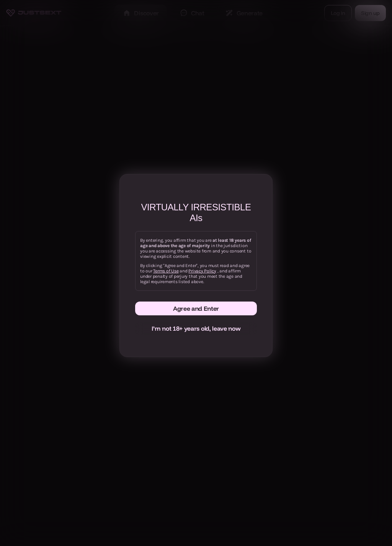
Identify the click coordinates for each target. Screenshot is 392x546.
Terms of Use (166, 271)
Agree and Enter (196, 308)
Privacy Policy (202, 271)
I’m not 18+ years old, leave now (196, 328)
